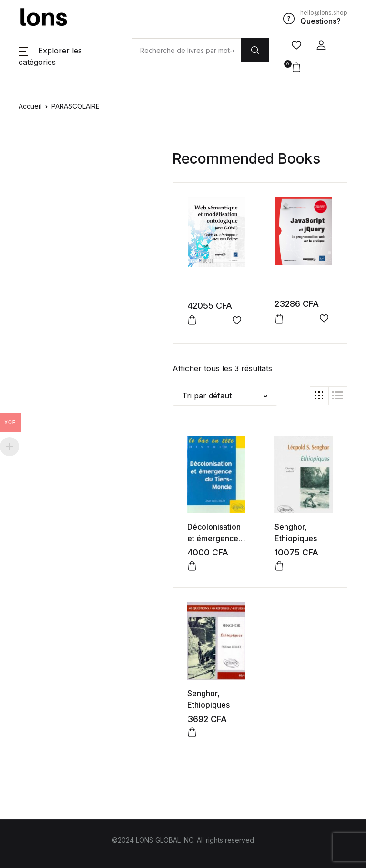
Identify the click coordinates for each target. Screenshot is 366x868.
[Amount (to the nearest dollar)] (187, 50)
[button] (321, 45)
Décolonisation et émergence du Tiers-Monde (216, 538)
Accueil (30, 106)
